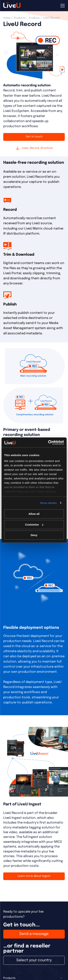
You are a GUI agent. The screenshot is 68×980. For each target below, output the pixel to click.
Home (7, 18)
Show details (49, 503)
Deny (34, 535)
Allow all (34, 514)
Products (20, 18)
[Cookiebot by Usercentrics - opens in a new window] (48, 442)
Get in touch (34, 137)
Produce (34, 18)
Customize (34, 525)
